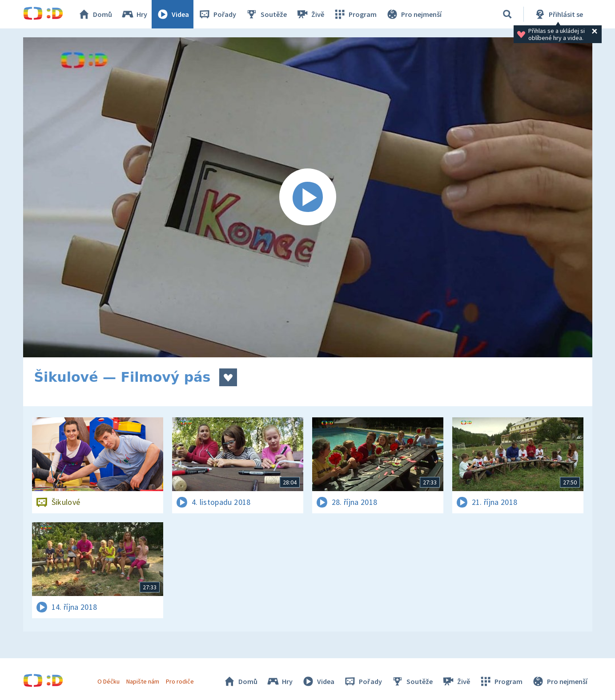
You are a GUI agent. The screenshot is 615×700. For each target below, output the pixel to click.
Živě (310, 14)
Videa (173, 14)
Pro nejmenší (414, 14)
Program (355, 14)
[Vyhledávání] (507, 14)
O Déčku (109, 681)
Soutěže (266, 14)
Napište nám (143, 681)
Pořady (217, 14)
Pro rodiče (180, 681)
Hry (134, 14)
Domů (95, 14)
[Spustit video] (308, 197)
